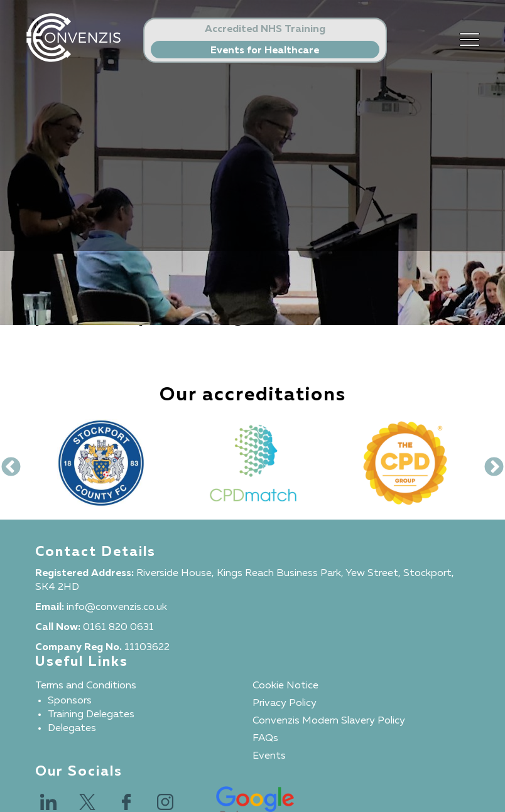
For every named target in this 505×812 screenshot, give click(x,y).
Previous (6, 463)
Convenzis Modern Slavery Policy (329, 721)
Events (269, 756)
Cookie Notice (285, 686)
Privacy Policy (285, 703)
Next (489, 463)
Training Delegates (91, 715)
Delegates (72, 729)
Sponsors (70, 701)
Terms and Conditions (86, 686)
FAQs (265, 739)
